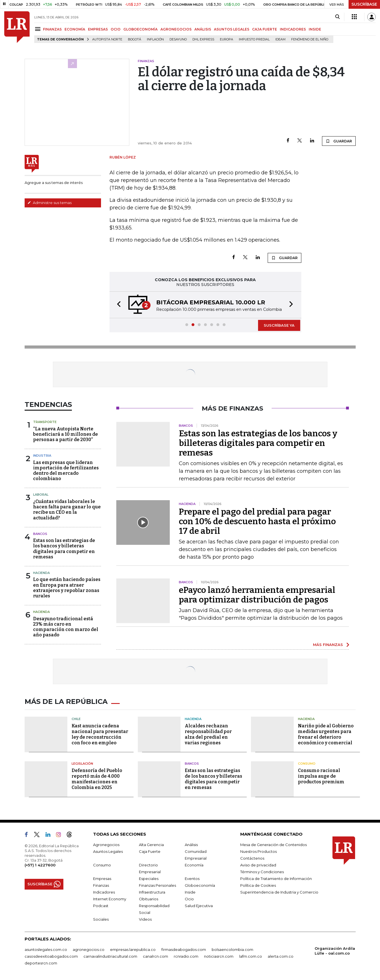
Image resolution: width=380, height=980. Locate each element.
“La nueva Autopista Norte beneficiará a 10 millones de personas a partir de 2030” (66, 434)
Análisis (191, 845)
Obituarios (149, 899)
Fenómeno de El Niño (310, 39)
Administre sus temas (50, 203)
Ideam (280, 39)
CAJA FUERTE (265, 29)
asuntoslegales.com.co (46, 949)
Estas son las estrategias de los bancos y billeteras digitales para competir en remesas (64, 549)
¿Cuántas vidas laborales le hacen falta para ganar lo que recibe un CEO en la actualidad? (67, 510)
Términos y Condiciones (262, 872)
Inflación (155, 39)
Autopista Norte (107, 39)
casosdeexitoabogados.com (51, 956)
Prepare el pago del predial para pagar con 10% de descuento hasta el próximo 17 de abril (257, 521)
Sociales (101, 919)
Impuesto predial (254, 39)
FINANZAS (52, 29)
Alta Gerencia (151, 845)
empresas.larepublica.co (133, 949)
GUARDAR (339, 141)
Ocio (189, 899)
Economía (194, 865)
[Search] (337, 17)
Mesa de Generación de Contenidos (273, 845)
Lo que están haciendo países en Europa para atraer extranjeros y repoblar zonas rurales (67, 588)
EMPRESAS (98, 29)
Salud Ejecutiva (199, 906)
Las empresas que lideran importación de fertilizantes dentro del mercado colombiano (66, 471)
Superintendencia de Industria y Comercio (279, 892)
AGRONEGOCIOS (176, 29)
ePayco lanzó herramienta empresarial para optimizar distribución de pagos (257, 595)
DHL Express (203, 39)
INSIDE (315, 29)
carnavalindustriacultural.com (110, 956)
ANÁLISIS (203, 29)
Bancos (40, 534)
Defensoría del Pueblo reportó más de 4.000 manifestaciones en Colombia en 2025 (97, 779)
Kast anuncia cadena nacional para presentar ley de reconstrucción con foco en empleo (100, 734)
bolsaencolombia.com (232, 949)
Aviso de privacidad (258, 865)
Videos (145, 919)
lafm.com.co (251, 956)
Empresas (102, 879)
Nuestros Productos (258, 851)
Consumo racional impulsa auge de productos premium (321, 776)
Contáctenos (252, 858)
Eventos (192, 879)
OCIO (116, 29)
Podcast (101, 906)
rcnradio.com (186, 956)
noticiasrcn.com (219, 956)
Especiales (149, 879)
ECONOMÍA (75, 29)
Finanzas (101, 885)
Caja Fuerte (150, 851)
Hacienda (41, 573)
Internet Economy (110, 899)
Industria (42, 456)
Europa (227, 39)
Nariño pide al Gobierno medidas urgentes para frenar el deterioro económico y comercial (326, 734)
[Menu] (39, 29)
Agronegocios (106, 845)
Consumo (307, 764)
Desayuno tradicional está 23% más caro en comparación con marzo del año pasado (66, 627)
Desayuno (178, 39)
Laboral (41, 495)
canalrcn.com (155, 956)
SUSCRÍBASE (364, 4)
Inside (190, 892)
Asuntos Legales (108, 851)
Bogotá (135, 39)
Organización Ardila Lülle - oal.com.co (335, 951)
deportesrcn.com (41, 963)
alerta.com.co (281, 956)
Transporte (45, 422)
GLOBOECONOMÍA (140, 29)
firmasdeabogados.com (184, 949)
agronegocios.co (89, 949)
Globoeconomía (200, 885)
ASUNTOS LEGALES (232, 29)
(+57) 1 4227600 (40, 865)
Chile (76, 719)
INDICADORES (293, 29)
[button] (117, 305)
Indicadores (104, 892)
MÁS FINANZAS (328, 645)
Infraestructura (152, 892)
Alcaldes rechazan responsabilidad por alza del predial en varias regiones (208, 734)
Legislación (82, 764)
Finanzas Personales (157, 885)
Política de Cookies (258, 885)
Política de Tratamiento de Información (276, 879)
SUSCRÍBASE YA (279, 325)
